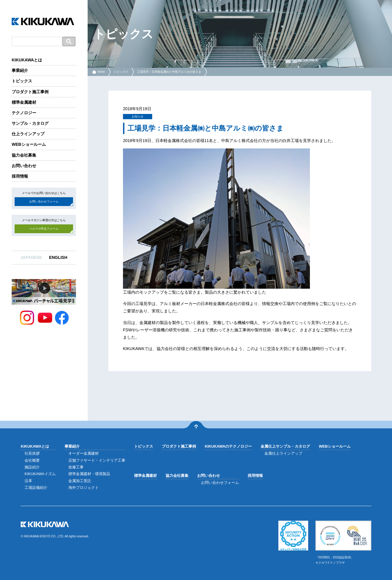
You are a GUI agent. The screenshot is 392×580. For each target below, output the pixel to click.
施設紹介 (32, 467)
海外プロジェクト (84, 488)
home (101, 72)
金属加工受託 (80, 481)
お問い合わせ (24, 166)
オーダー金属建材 (84, 453)
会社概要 (32, 460)
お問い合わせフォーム (44, 201)
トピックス (22, 81)
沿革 (28, 481)
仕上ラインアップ (28, 134)
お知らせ (138, 116)
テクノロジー (24, 113)
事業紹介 (20, 70)
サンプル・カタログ (30, 123)
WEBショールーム (29, 144)
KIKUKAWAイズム (40, 474)
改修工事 (76, 467)
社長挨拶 (32, 453)
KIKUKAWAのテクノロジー (228, 446)
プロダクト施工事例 (30, 92)
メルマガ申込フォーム (44, 229)
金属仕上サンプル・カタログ (285, 446)
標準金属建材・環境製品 (89, 474)
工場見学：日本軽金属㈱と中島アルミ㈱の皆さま (169, 72)
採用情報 (20, 176)
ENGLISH (58, 257)
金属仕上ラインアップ (283, 453)
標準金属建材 (24, 102)
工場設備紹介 (36, 488)
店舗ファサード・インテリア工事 (97, 460)
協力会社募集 (24, 155)
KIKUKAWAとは (27, 60)
